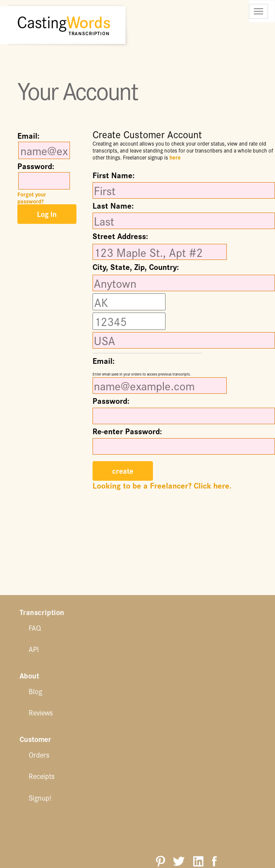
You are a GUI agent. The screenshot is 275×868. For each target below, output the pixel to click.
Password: (36, 166)
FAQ (35, 628)
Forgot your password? (32, 198)
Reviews (41, 712)
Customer (35, 740)
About (29, 676)
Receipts (42, 776)
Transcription (42, 613)
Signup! (40, 798)
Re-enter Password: (127, 431)
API (34, 649)
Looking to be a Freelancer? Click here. (162, 485)
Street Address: (120, 237)
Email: (28, 136)
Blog (35, 691)
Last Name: (113, 206)
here (175, 157)
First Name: (114, 175)
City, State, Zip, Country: (136, 268)
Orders (39, 755)
